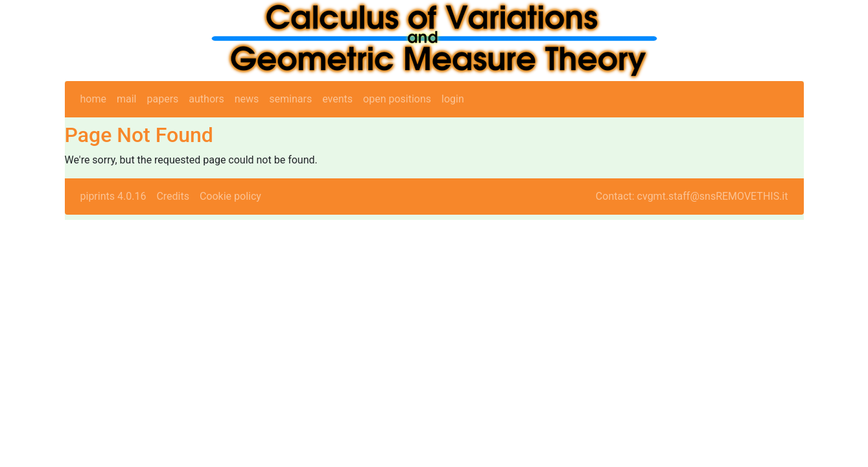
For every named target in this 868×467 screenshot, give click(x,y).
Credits (173, 196)
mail (127, 99)
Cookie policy (230, 196)
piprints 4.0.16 (113, 196)
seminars (290, 99)
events (337, 99)
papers (162, 99)
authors (206, 99)
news (247, 99)
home (93, 99)
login (453, 99)
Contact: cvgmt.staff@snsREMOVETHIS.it (692, 196)
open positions (397, 99)
